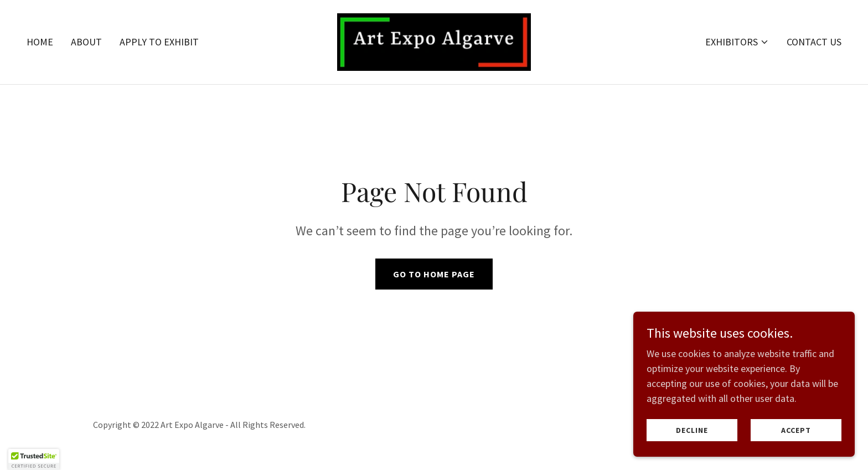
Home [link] (40, 42)
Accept (796, 430)
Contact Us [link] (814, 42)
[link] (434, 41)
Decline (692, 430)
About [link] (86, 42)
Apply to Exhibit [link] (159, 42)
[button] (737, 42)
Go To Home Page (434, 274)
